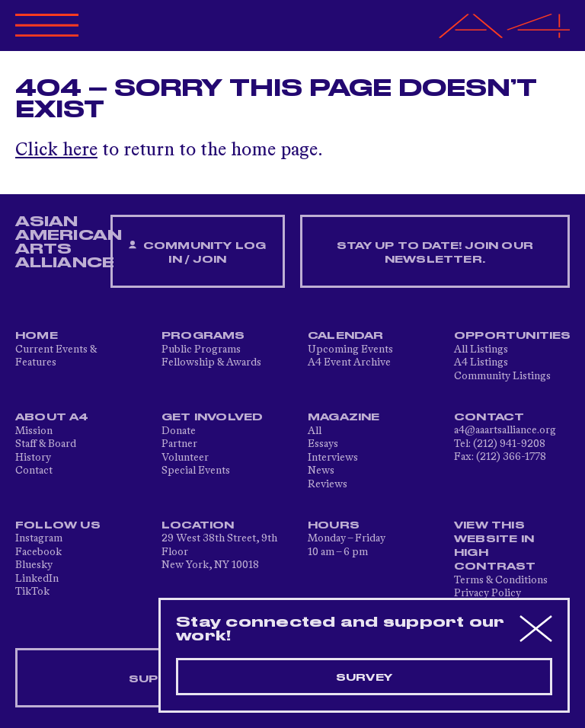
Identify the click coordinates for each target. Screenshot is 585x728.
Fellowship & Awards (211, 362)
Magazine (344, 417)
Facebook (38, 552)
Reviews (328, 484)
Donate (179, 431)
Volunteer (185, 458)
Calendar (346, 336)
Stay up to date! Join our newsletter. (435, 253)
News (321, 471)
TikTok (32, 592)
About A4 (52, 417)
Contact (34, 471)
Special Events (196, 471)
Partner (179, 444)
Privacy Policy (487, 593)
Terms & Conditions (501, 580)
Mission (34, 431)
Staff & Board (46, 444)
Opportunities (513, 336)
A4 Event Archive (349, 362)
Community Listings (502, 376)
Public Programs (201, 350)
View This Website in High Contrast (495, 546)
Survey (364, 678)
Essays (323, 444)
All (315, 431)
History (33, 458)
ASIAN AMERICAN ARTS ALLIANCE (69, 242)
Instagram (39, 538)
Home (37, 336)
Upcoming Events (350, 350)
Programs (203, 336)
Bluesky (34, 565)
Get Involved (212, 417)
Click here (56, 151)
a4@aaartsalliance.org (505, 430)
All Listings (481, 350)
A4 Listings (481, 362)
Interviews (333, 458)
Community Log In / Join (197, 252)
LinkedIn (37, 579)
